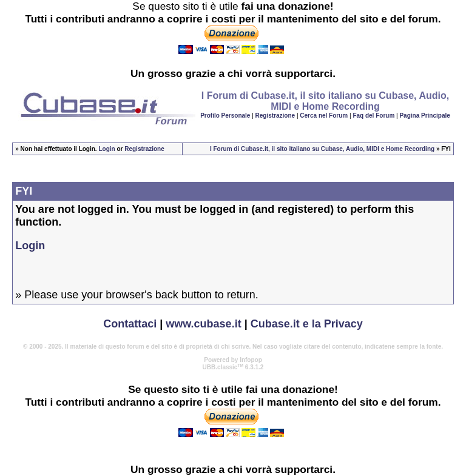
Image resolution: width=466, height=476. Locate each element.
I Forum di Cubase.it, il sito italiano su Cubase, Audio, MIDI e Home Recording (322, 149)
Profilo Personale (225, 116)
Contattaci (130, 324)
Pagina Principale (424, 116)
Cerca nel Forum (324, 116)
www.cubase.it (203, 324)
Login (106, 149)
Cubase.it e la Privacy (307, 324)
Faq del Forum (373, 116)
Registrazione (275, 116)
